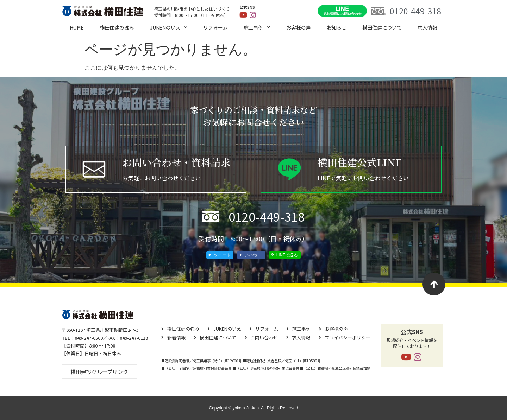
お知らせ (337, 27)
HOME (77, 27)
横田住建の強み (117, 27)
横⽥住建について (382, 27)
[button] (99, 372)
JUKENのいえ (169, 27)
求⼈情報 (427, 27)
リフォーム (215, 27)
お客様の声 (299, 27)
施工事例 (257, 27)
